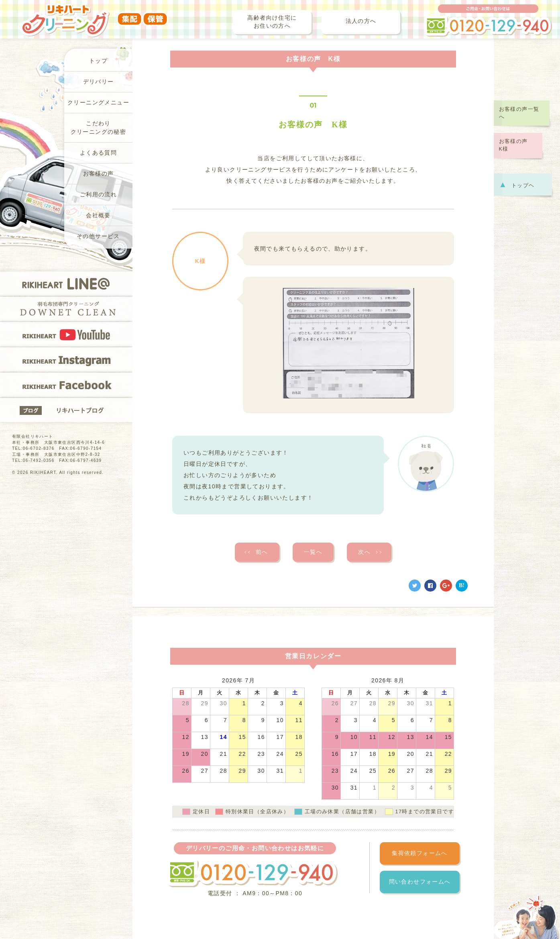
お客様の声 (99, 174)
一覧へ (313, 552)
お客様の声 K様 (516, 145)
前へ (256, 552)
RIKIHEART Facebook (66, 385)
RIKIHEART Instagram (66, 359)
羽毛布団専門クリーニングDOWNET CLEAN (66, 309)
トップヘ (517, 184)
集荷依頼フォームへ (420, 853)
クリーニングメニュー (98, 103)
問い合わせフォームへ (420, 882)
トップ (98, 61)
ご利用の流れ (98, 195)
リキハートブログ (66, 410)
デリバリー (99, 82)
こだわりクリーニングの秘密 (99, 128)
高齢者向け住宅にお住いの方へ (272, 22)
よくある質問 (98, 153)
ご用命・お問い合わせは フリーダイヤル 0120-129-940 (488, 20)
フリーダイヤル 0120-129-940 (252, 873)
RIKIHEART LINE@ (66, 284)
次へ (370, 552)
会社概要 (98, 215)
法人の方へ (361, 21)
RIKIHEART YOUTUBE (66, 334)
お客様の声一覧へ (519, 113)
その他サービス (98, 236)
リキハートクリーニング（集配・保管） (94, 15)
